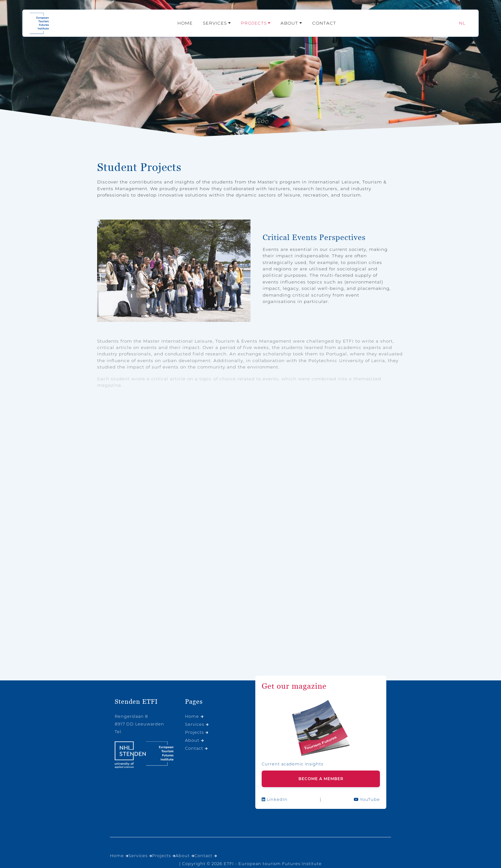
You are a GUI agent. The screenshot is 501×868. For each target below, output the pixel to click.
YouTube (367, 799)
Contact (324, 23)
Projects (254, 23)
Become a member (321, 779)
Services (215, 23)
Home (185, 23)
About (289, 23)
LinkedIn (275, 799)
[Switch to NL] (462, 23)
